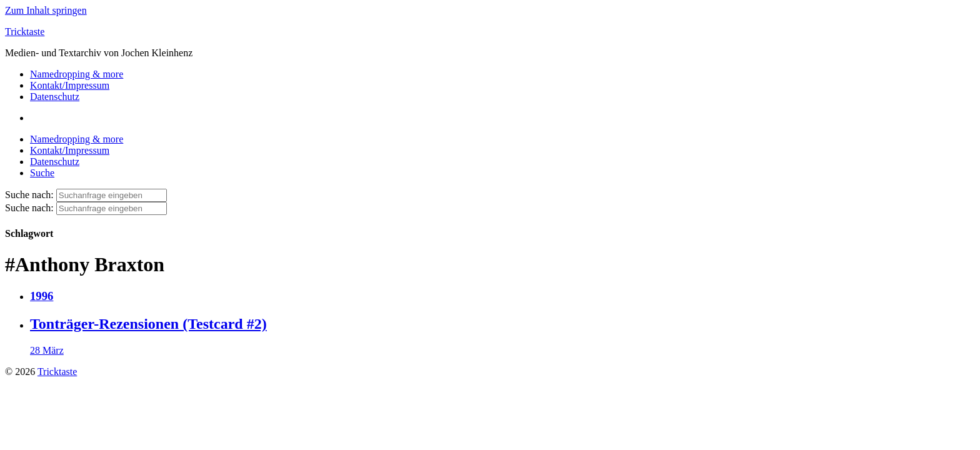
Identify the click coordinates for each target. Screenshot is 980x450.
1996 (42, 296)
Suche (42, 173)
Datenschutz (55, 97)
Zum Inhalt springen (46, 10)
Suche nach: (29, 195)
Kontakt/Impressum (70, 85)
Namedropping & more (77, 74)
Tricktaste (25, 32)
